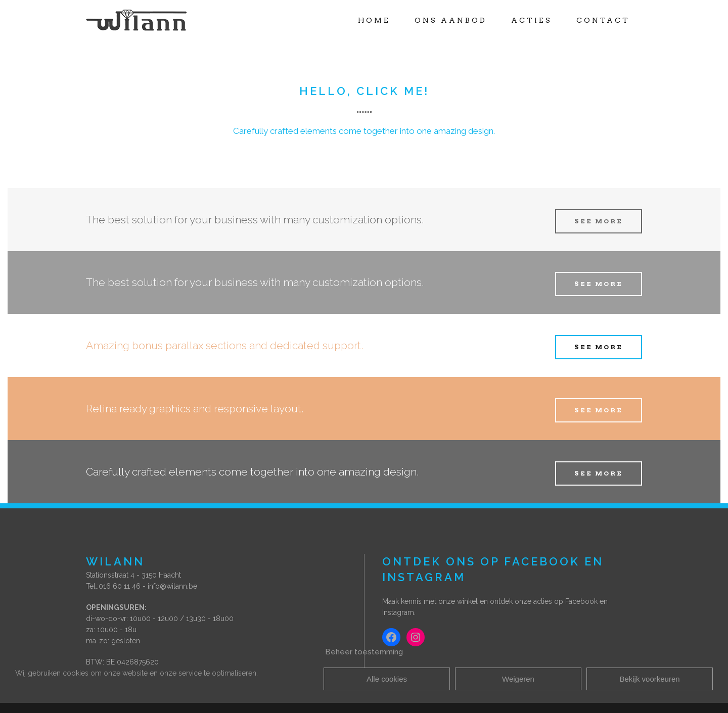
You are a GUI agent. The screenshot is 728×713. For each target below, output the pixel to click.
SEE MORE (599, 221)
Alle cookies (387, 679)
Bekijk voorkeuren (649, 679)
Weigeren (518, 679)
